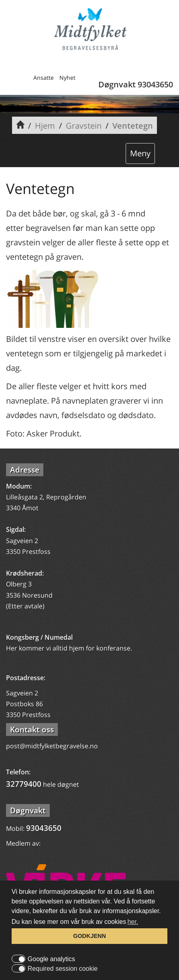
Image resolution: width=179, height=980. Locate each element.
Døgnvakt (28, 810)
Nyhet (67, 78)
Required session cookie (63, 969)
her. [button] (133, 922)
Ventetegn (133, 126)
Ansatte (44, 78)
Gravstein (84, 126)
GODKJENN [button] (89, 936)
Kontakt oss (32, 729)
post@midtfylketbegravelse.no (52, 746)
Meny (140, 153)
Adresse (25, 470)
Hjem (45, 126)
